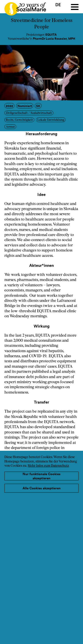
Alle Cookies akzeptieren (42, 488)
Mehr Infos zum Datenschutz (48, 466)
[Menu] (75, 7)
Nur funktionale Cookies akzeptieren (41, 476)
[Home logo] (23, 7)
